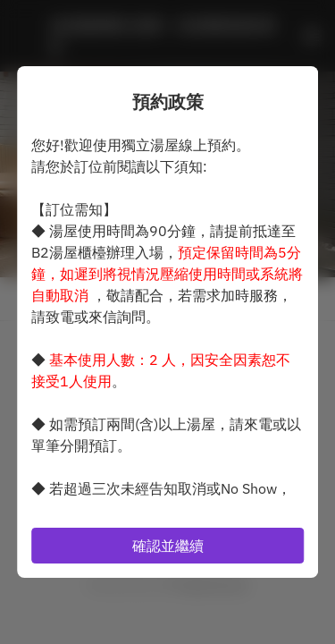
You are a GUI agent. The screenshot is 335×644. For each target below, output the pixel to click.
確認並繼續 (168, 546)
